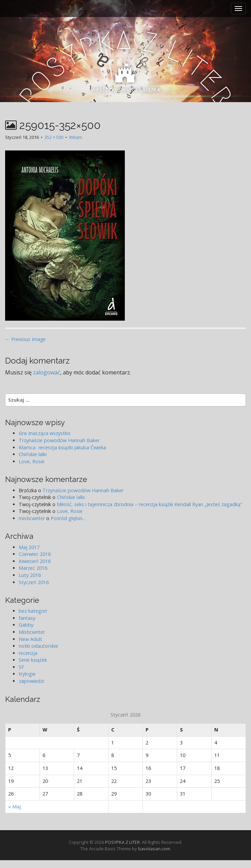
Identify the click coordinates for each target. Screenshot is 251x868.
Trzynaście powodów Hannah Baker (59, 440)
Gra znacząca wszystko (45, 433)
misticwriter (32, 518)
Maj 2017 (29, 547)
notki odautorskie (38, 646)
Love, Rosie (32, 461)
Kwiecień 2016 (35, 561)
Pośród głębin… (68, 518)
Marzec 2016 (33, 568)
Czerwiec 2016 (35, 554)
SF (21, 667)
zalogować (47, 372)
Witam (76, 137)
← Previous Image (25, 339)
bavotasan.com (154, 849)
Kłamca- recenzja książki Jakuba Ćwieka (62, 447)
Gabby (26, 625)
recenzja (28, 653)
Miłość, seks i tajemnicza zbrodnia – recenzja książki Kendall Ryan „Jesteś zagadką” (149, 504)
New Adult (30, 639)
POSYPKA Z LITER (122, 842)
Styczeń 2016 (34, 582)
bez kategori (33, 611)
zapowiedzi (31, 681)
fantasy (27, 618)
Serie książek (33, 660)
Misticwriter (32, 632)
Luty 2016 (30, 575)
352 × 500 (54, 137)
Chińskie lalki (33, 454)
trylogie (27, 674)
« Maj (14, 807)
